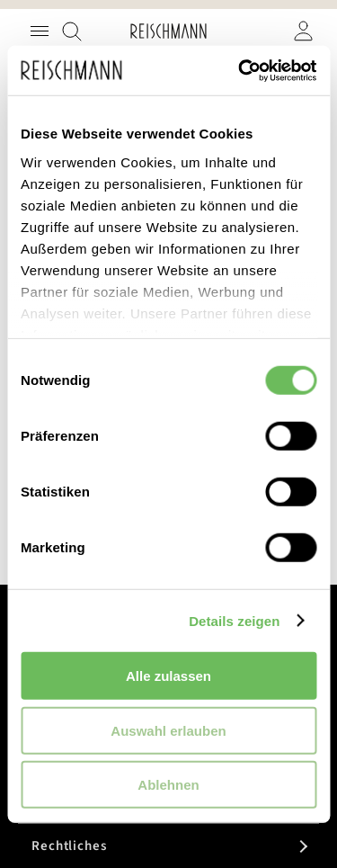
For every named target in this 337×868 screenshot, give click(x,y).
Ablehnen (168, 785)
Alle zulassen (168, 676)
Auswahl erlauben (168, 730)
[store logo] (168, 31)
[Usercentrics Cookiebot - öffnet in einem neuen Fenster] (240, 70)
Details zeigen (234, 620)
